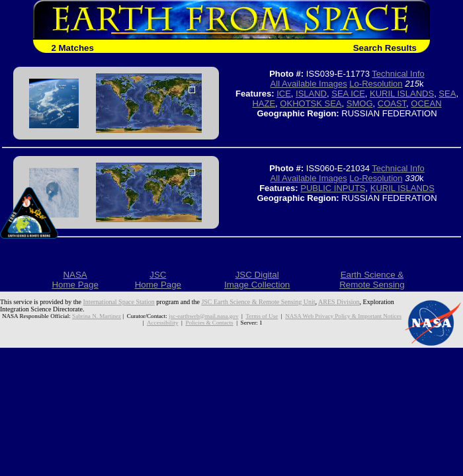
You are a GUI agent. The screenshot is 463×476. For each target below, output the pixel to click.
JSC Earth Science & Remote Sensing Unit (258, 302)
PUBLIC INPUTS (333, 188)
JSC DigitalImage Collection (257, 280)
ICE (284, 94)
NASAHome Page (75, 280)
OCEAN (426, 103)
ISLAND (311, 94)
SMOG (360, 103)
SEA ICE (348, 94)
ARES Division (339, 302)
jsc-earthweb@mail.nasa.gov (203, 316)
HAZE (264, 103)
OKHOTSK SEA (311, 103)
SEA (447, 94)
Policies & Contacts (209, 323)
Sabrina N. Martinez (97, 316)
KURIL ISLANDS (402, 94)
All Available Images (309, 84)
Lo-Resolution (376, 84)
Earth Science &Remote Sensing (372, 280)
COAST (392, 103)
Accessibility (162, 323)
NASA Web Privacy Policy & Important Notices (343, 316)
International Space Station (119, 302)
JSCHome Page (158, 280)
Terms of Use (262, 316)
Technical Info (398, 74)
